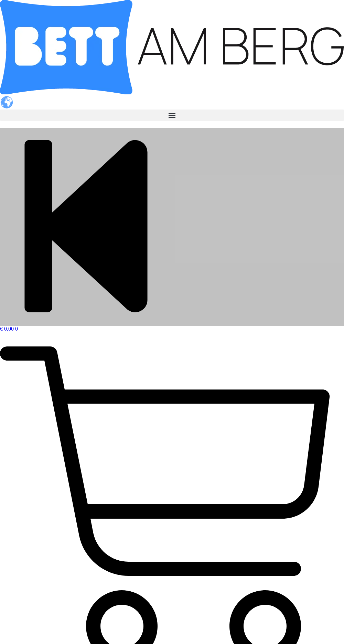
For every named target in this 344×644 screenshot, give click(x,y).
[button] (172, 115)
